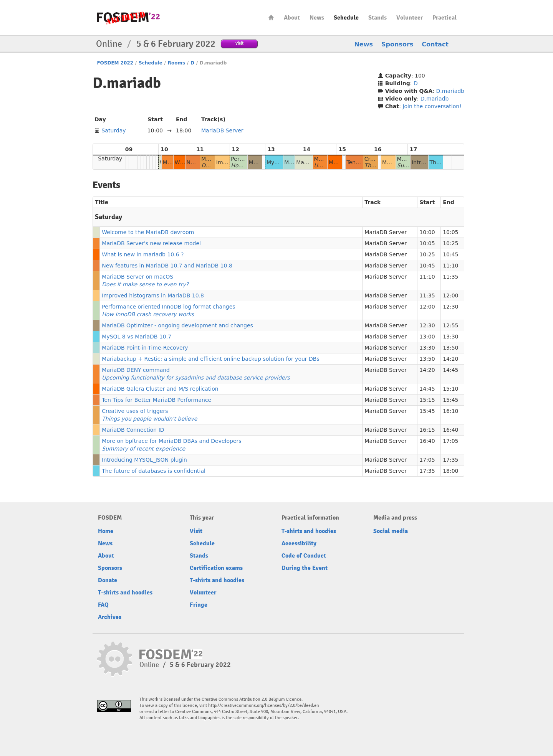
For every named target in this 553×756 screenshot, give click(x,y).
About (292, 18)
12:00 (450, 295)
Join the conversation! (432, 106)
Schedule (346, 18)
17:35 (450, 460)
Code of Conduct (304, 556)
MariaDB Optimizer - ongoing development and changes (177, 325)
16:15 (427, 430)
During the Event (305, 568)
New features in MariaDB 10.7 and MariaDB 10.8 (167, 266)
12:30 (450, 307)
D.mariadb (450, 91)
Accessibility (299, 543)
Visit (196, 531)
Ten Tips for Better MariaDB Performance (156, 400)
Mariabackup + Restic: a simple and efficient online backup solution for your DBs (210, 359)
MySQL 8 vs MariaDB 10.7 (137, 337)
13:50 (450, 348)
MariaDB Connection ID (133, 430)
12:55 (450, 325)
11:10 (450, 266)
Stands (377, 18)
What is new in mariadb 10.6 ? (143, 254)
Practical (445, 18)
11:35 (450, 277)
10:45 (450, 254)
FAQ (103, 605)
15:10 (450, 389)
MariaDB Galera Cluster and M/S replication (160, 389)
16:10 (450, 411)
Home (271, 17)
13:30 (450, 337)
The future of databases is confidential (154, 471)
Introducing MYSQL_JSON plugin (144, 460)
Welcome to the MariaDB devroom (148, 232)
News (317, 18)
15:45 (450, 400)
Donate (108, 580)
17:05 (450, 441)
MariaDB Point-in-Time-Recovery (145, 348)
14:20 (450, 359)
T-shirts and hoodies (125, 593)
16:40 (450, 430)
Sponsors (397, 44)
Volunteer (410, 18)
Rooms (176, 63)
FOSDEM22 (128, 17)
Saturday (113, 130)
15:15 (427, 400)
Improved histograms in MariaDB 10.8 (153, 295)
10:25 (450, 243)
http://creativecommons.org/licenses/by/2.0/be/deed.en (264, 706)
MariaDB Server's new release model (151, 243)
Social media (391, 531)
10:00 (427, 232)
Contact (435, 44)
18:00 (450, 471)
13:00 (427, 337)
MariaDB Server (222, 130)
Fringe (199, 605)
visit (239, 43)
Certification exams (216, 568)
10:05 (450, 232)
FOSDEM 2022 (115, 63)
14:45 (450, 370)
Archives (110, 617)
